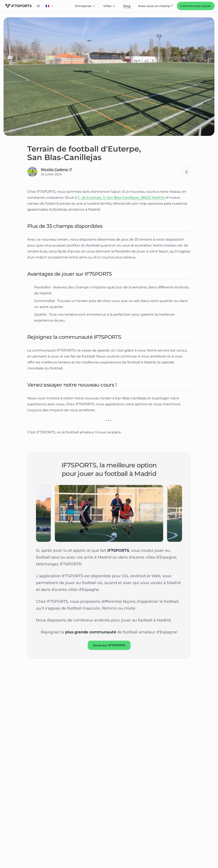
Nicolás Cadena (57, 169)
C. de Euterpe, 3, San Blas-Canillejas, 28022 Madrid (121, 198)
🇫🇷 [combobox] (51, 7)
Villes (109, 6)
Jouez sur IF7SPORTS (109, 645)
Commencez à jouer (196, 6)
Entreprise (85, 6)
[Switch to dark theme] (38, 6)
